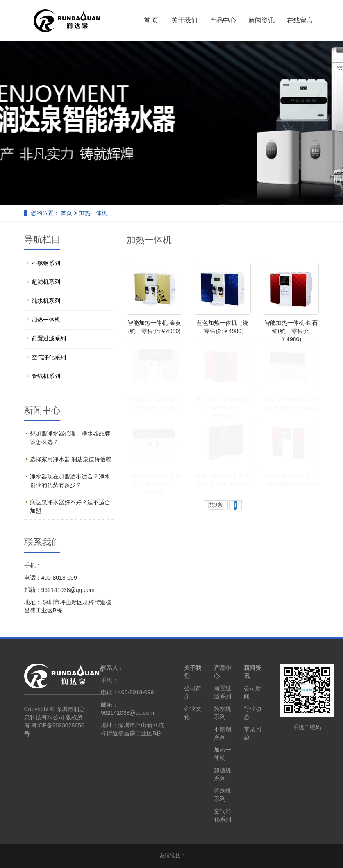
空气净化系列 (49, 357)
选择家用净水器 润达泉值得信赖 (71, 459)
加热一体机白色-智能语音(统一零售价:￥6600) (154, 484)
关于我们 (184, 20)
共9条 (216, 505)
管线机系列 (46, 376)
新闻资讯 (261, 20)
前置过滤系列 (49, 338)
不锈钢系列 (46, 263)
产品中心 (223, 20)
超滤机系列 (46, 282)
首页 (66, 213)
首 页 (151, 20)
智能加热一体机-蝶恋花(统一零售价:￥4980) (223, 408)
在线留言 (300, 20)
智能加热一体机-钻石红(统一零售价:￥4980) (291, 331)
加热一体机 (93, 213)
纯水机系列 (46, 301)
